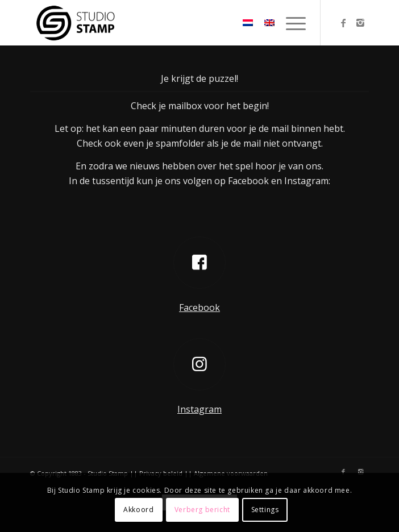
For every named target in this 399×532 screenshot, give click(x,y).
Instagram (199, 409)
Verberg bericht (202, 510)
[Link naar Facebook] (343, 23)
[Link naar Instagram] (360, 23)
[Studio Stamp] (166, 23)
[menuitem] (290, 23)
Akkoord (138, 510)
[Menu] (290, 23)
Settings (265, 510)
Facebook (199, 307)
